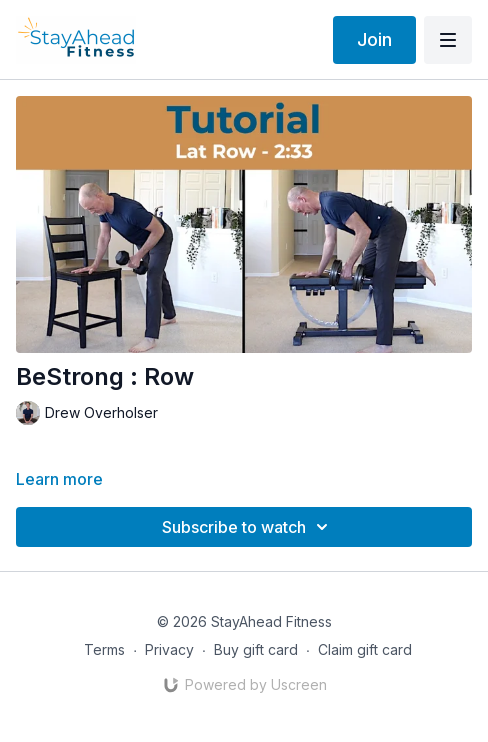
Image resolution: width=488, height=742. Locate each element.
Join (374, 39)
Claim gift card (365, 649)
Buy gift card (256, 649)
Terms (104, 649)
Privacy (169, 649)
